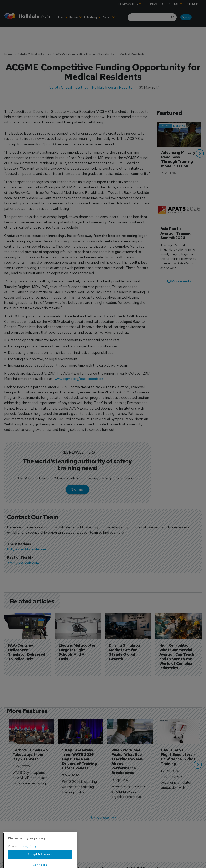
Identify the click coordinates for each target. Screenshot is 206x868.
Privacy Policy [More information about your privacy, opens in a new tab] (28, 860)
